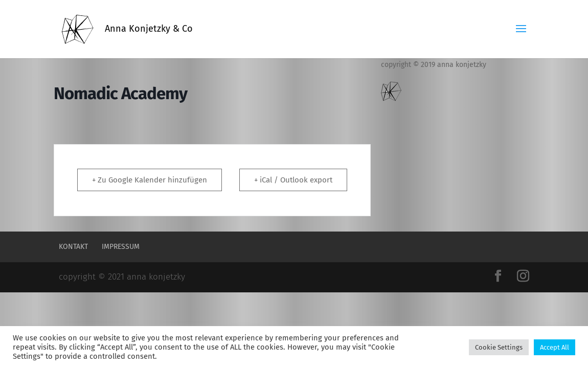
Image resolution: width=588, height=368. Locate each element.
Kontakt (73, 247)
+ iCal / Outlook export (293, 180)
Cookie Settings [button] (499, 347)
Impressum (121, 247)
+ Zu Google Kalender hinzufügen (150, 180)
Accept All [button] (555, 347)
